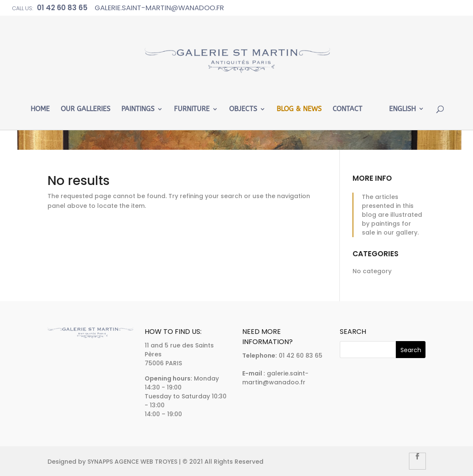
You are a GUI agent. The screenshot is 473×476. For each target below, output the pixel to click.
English (402, 109)
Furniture (192, 109)
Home (40, 109)
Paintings (138, 109)
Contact (347, 109)
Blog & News (299, 109)
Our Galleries (85, 109)
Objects (243, 109)
